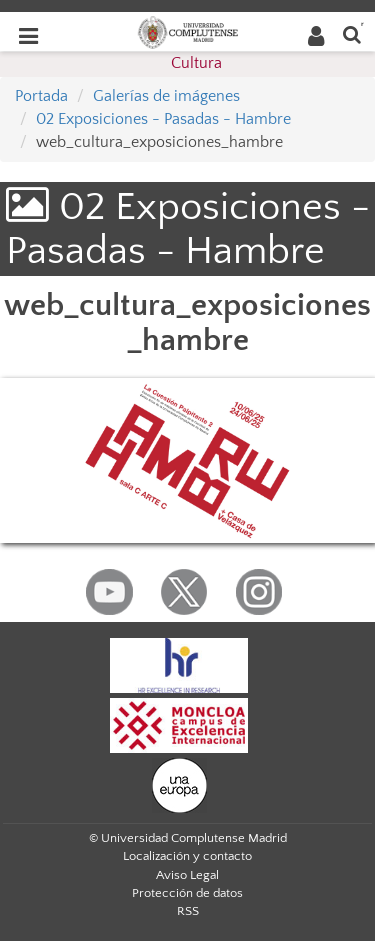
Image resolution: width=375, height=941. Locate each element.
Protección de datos (187, 893)
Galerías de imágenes (166, 96)
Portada (41, 96)
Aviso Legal (187, 875)
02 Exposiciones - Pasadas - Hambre (163, 119)
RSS (188, 911)
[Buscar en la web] (352, 33)
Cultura (196, 63)
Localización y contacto (187, 856)
